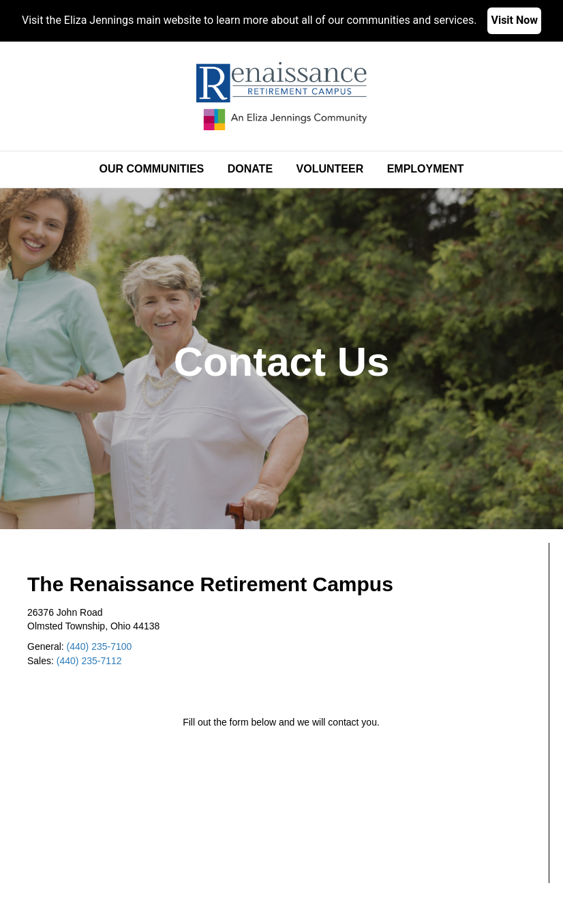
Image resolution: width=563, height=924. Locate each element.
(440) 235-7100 (100, 646)
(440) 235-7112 (89, 661)
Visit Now (514, 20)
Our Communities (151, 169)
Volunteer (330, 169)
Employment (426, 169)
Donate (250, 169)
